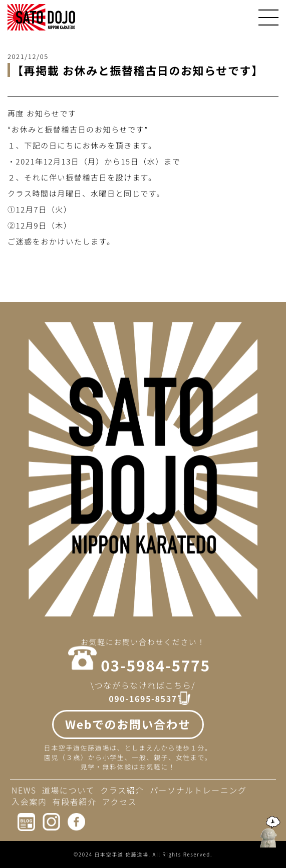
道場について (68, 790)
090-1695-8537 (143, 699)
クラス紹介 (122, 790)
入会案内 (29, 801)
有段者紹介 (75, 801)
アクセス (120, 801)
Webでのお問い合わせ (128, 724)
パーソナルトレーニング (198, 790)
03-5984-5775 (155, 665)
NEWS (24, 790)
